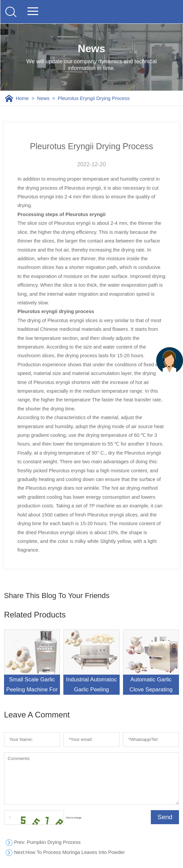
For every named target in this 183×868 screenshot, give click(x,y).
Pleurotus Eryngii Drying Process (94, 98)
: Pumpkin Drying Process (47, 842)
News (43, 98)
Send (165, 817)
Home (22, 98)
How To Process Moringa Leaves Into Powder (69, 852)
